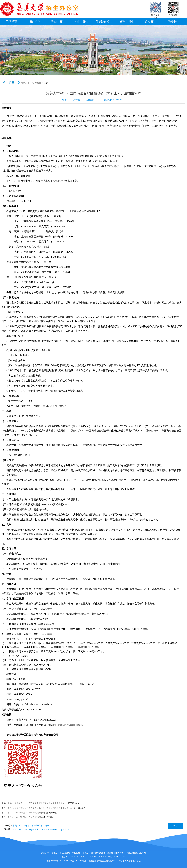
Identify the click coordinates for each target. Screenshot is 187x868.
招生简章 (37, 83)
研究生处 (76, 853)
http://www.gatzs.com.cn (70, 725)
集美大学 (45, 853)
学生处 (55, 853)
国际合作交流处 (98, 853)
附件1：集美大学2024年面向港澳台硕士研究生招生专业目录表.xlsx (37, 803)
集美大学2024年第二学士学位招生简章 (31, 826)
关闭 (175, 826)
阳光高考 (119, 853)
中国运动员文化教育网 (136, 853)
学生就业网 (65, 853)
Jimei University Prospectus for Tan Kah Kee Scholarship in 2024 (41, 829)
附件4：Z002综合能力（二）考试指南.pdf (26, 817)
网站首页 (25, 83)
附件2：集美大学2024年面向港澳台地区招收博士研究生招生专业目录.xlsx (40, 808)
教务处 (85, 853)
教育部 (110, 853)
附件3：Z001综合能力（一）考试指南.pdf (26, 813)
